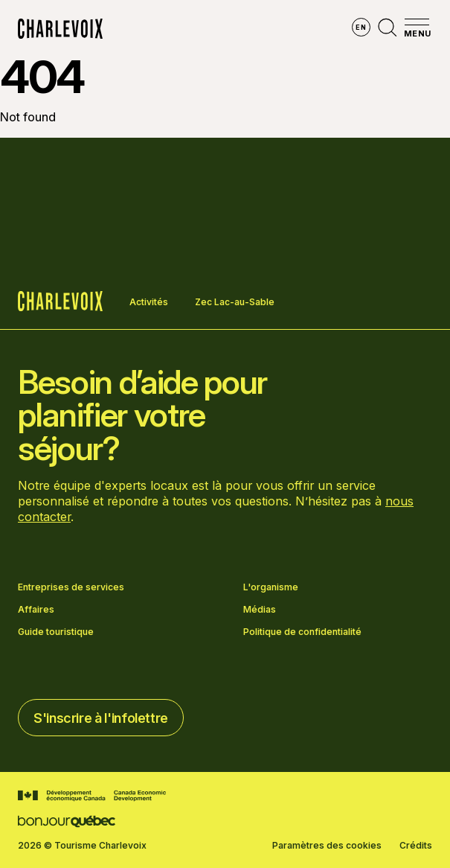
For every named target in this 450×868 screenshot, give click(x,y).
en (361, 27)
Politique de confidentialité (302, 632)
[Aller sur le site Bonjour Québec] (67, 821)
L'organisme (271, 587)
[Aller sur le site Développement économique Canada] (92, 796)
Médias (260, 610)
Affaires (36, 610)
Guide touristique (56, 632)
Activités (149, 302)
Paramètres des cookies (327, 846)
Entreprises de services (71, 587)
